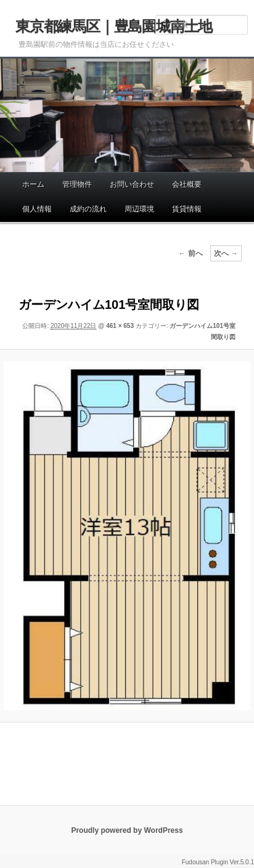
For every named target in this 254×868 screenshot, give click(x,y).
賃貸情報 (187, 209)
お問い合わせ (132, 184)
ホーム (33, 184)
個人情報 (37, 209)
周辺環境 (139, 209)
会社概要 (187, 184)
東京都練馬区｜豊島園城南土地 (114, 26)
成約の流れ (88, 209)
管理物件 (77, 184)
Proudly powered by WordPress (127, 830)
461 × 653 (120, 326)
